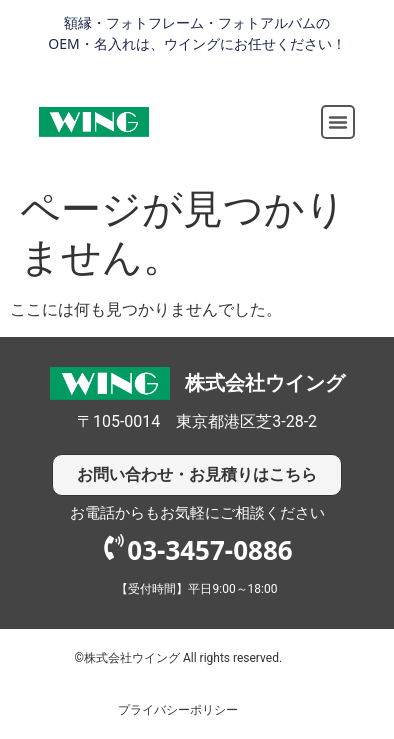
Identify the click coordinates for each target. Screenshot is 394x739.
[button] (338, 122)
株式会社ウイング (265, 383)
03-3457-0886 (209, 550)
